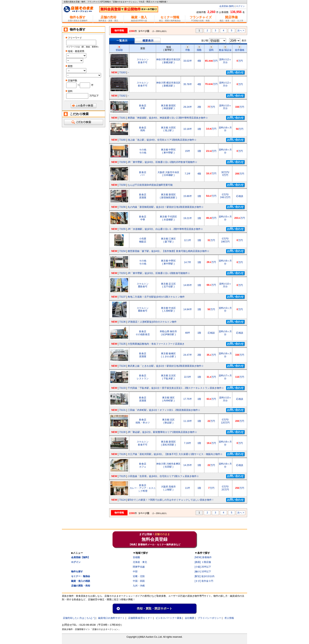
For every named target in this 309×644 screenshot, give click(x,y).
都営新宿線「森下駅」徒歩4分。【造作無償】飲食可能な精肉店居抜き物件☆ (169, 251)
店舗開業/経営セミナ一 (140, 618)
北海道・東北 (140, 562)
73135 (122, 344)
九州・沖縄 (139, 586)
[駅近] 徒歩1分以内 (205, 576)
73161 (122, 118)
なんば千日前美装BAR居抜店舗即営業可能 (150, 185)
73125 (122, 476)
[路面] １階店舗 (203, 562)
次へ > (241, 31)
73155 (122, 229)
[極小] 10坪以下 (203, 572)
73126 (122, 454)
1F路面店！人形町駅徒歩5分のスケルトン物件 (152, 322)
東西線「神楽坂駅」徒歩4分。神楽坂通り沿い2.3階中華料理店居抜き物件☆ (168, 118)
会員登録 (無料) (227, 6)
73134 (122, 366)
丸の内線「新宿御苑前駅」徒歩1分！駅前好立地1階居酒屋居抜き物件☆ (166, 207)
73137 (122, 297)
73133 (122, 388)
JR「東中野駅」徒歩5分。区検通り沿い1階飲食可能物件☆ (159, 273)
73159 (122, 162)
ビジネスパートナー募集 (169, 618)
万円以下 (94, 96)
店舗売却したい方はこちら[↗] (79, 618)
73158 (122, 185)
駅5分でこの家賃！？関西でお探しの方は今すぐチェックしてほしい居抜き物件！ (171, 500)
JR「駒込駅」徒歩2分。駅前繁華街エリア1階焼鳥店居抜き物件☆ (162, 432)
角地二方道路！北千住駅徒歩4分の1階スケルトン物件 (156, 297)
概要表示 (148, 41)
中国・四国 (139, 581)
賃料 (211, 49)
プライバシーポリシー (209, 618)
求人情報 (229, 618)
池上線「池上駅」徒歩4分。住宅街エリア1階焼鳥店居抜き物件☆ (162, 140)
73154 (122, 251)
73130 (122, 432)
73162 (122, 96)
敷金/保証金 (225, 49)
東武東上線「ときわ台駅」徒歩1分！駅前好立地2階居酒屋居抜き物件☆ (166, 366)
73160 (122, 140)
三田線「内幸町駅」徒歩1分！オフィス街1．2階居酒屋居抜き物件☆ (164, 410)
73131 (122, 410)
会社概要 (190, 618)
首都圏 (136, 557)
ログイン (240, 6)
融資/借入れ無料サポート (111, 618)
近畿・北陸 (139, 576)
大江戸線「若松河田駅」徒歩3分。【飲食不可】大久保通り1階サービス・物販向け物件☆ (175, 454)
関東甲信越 (139, 567)
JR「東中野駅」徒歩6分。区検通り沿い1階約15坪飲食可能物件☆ (162, 162)
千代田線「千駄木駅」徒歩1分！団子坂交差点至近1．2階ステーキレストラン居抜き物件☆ (176, 388)
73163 (122, 72)
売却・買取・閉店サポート (154, 608)
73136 (122, 322)
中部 (135, 572)
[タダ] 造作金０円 (204, 581)
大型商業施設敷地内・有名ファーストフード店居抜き (156, 344)
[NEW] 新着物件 (203, 557)
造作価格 (240, 49)
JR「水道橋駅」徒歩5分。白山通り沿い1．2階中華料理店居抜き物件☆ (165, 229)
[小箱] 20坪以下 (203, 567)
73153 (122, 273)
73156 (122, 207)
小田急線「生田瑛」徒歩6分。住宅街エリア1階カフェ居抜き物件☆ (163, 476)
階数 (199, 49)
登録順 (119, 49)
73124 (122, 500)
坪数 (188, 49)
